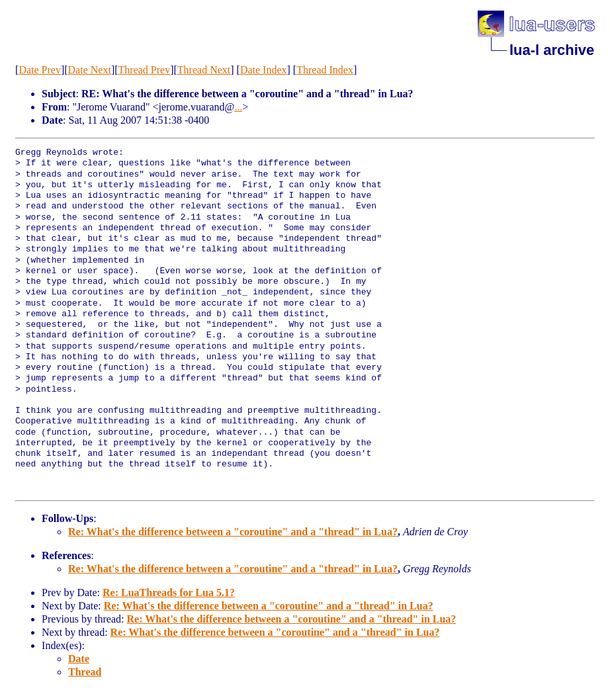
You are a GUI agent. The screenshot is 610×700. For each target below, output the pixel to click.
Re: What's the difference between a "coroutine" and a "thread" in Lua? (233, 532)
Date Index (264, 70)
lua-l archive (552, 50)
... (238, 107)
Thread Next (204, 70)
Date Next (90, 70)
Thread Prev (145, 70)
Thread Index (325, 70)
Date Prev (40, 70)
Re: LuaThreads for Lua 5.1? (169, 592)
